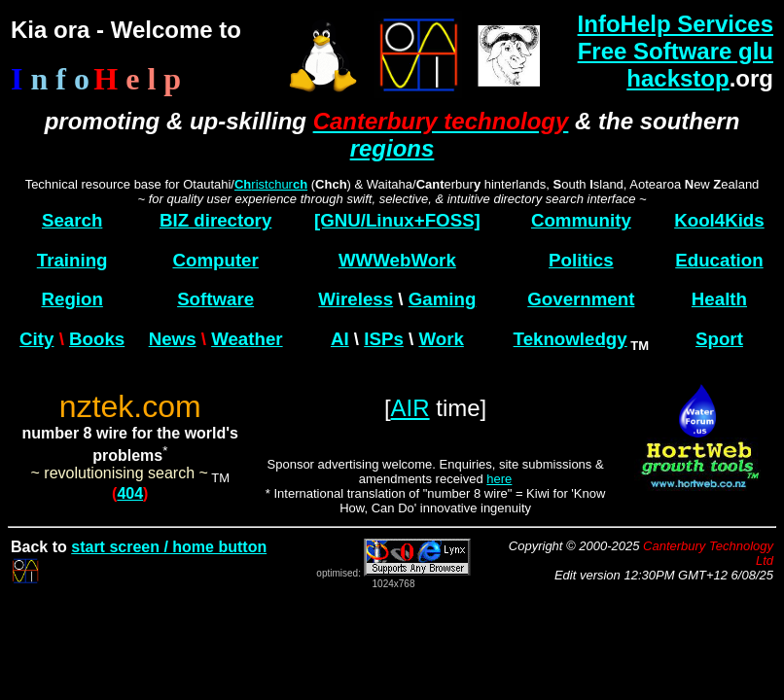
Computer (215, 260)
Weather (247, 339)
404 (130, 493)
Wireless (356, 299)
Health (719, 299)
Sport (719, 339)
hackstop (677, 78)
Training (72, 260)
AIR (410, 408)
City (36, 339)
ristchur (271, 184)
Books (97, 339)
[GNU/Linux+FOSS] (397, 220)
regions (392, 148)
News (173, 339)
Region (71, 299)
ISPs (384, 339)
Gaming (443, 299)
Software (215, 299)
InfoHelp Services (676, 24)
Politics (581, 260)
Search (72, 220)
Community (581, 220)
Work (441, 339)
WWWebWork (397, 260)
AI (340, 339)
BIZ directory (215, 220)
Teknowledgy (570, 339)
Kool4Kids (719, 220)
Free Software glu (676, 51)
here (499, 479)
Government (581, 299)
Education (719, 260)
